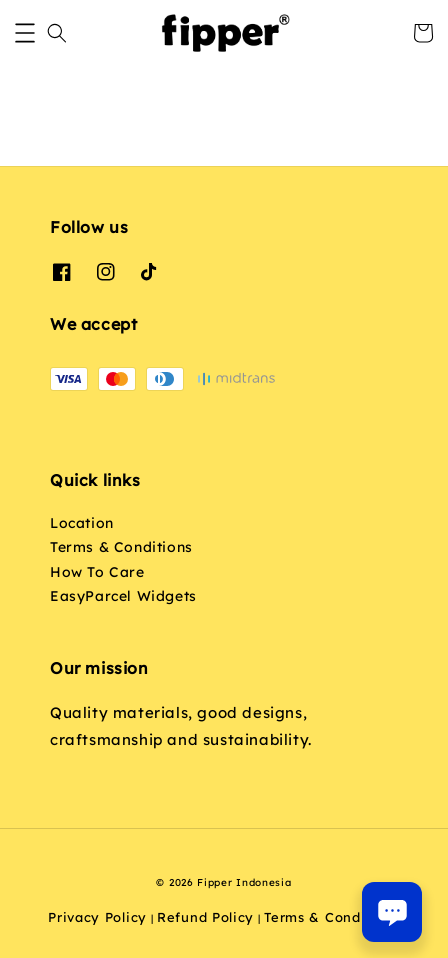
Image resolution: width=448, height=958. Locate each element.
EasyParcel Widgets (123, 596)
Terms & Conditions (121, 547)
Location (82, 523)
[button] (25, 33)
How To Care (97, 572)
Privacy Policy (97, 917)
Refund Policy (205, 917)
